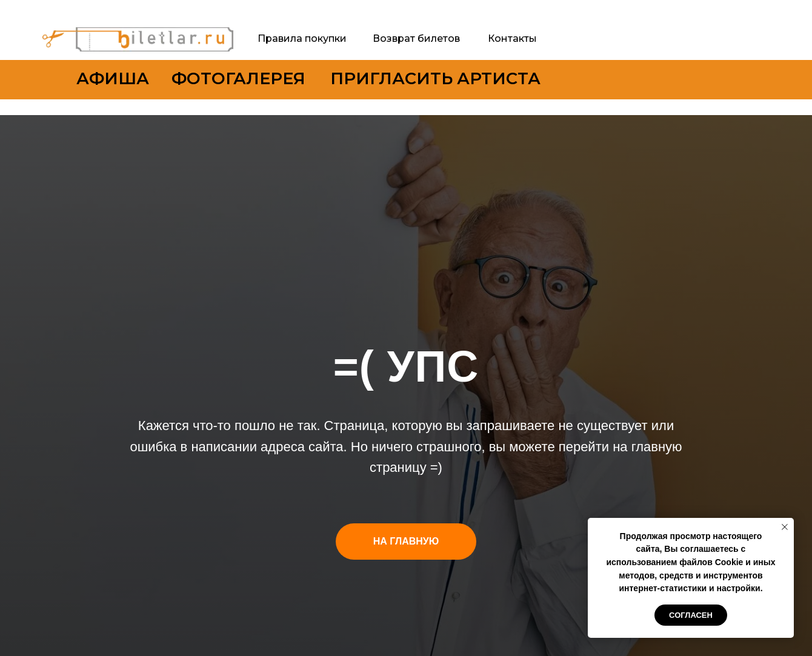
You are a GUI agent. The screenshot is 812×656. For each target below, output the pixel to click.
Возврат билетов (416, 38)
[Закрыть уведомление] (785, 527)
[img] (138, 39)
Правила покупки (302, 38)
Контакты (512, 38)
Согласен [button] (691, 615)
